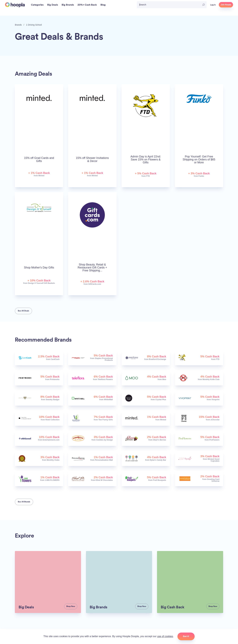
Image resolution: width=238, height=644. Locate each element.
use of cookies (165, 636)
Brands (18, 25)
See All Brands (24, 502)
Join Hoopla (226, 5)
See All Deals (23, 311)
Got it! (186, 636)
